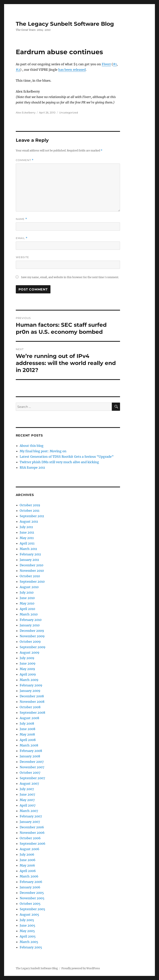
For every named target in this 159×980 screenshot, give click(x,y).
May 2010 (27, 603)
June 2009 (28, 663)
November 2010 (32, 571)
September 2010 (32, 582)
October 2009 (30, 642)
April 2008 (28, 740)
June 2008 (27, 729)
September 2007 (32, 778)
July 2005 (27, 920)
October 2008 (30, 707)
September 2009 (33, 647)
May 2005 (27, 931)
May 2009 (27, 669)
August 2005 (29, 914)
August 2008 (29, 718)
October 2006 (30, 838)
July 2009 (27, 658)
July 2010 (27, 592)
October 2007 (30, 773)
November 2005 (32, 898)
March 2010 (29, 614)
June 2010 (27, 598)
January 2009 (30, 691)
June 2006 (28, 860)
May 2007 (27, 800)
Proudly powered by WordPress (81, 968)
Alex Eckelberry (26, 112)
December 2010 (31, 565)
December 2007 (32, 762)
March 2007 (29, 811)
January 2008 (30, 756)
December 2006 (32, 827)
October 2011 (30, 511)
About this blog (32, 446)
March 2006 (29, 876)
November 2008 (32, 702)
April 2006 (28, 871)
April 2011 (27, 543)
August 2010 (29, 587)
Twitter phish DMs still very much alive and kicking (59, 462)
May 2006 (27, 865)
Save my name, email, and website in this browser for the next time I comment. (70, 277)
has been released (72, 70)
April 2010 (27, 609)
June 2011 (27, 532)
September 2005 (32, 909)
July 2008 (27, 723)
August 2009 (30, 652)
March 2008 (29, 745)
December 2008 (32, 696)
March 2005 (29, 942)
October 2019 (30, 505)
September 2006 (33, 844)
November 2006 (32, 833)
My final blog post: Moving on (43, 451)
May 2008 (27, 734)
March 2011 (28, 549)
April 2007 (28, 805)
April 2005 (28, 936)
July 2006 (27, 854)
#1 (115, 64)
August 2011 (29, 521)
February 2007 (31, 816)
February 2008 (31, 751)
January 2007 (30, 822)
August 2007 (29, 783)
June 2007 (27, 794)
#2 (18, 70)
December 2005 (32, 893)
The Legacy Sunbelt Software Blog (65, 24)
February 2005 (31, 947)
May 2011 (27, 538)
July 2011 (26, 527)
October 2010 (30, 576)
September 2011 (32, 516)
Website (22, 257)
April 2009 (28, 674)
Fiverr (106, 64)
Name (21, 219)
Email (22, 238)
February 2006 (31, 882)
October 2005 (30, 904)
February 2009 (31, 685)
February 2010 (31, 620)
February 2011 (30, 554)
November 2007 (32, 767)
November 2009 (32, 636)
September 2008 (32, 713)
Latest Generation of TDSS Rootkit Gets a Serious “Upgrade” (67, 457)
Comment (25, 160)
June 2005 (27, 925)
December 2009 (32, 631)
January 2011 (29, 560)
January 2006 (30, 887)
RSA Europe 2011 (32, 467)
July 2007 (27, 789)
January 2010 (30, 625)
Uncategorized (68, 112)
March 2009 (29, 680)
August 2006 (30, 849)
